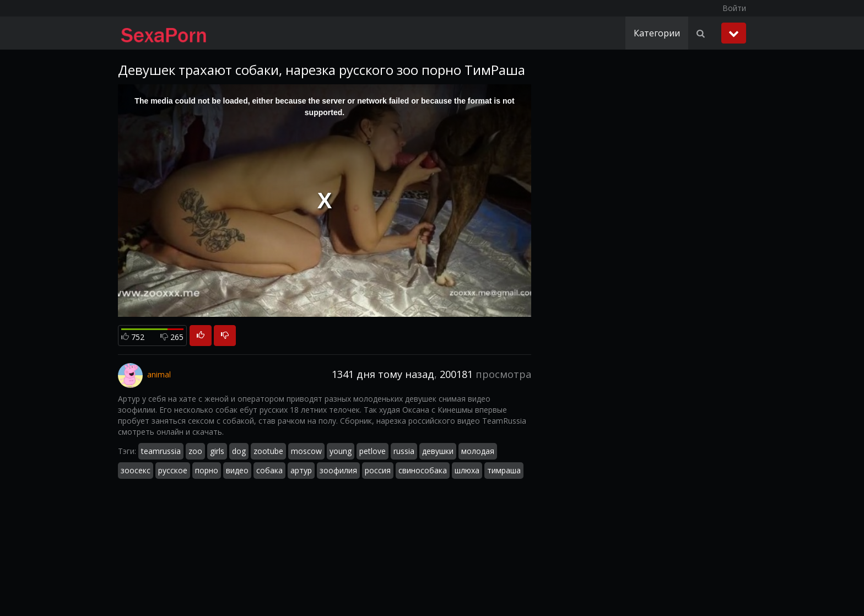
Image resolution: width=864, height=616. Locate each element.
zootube (268, 451)
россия (378, 470)
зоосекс (136, 470)
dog (239, 451)
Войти (734, 8)
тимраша (504, 470)
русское (173, 470)
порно (207, 470)
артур (301, 470)
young (341, 451)
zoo (195, 451)
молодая (478, 451)
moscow (306, 451)
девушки (438, 451)
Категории (657, 33)
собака (269, 470)
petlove (372, 451)
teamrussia (161, 451)
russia (404, 451)
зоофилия (338, 470)
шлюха (467, 470)
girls (217, 451)
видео (237, 470)
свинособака (423, 470)
